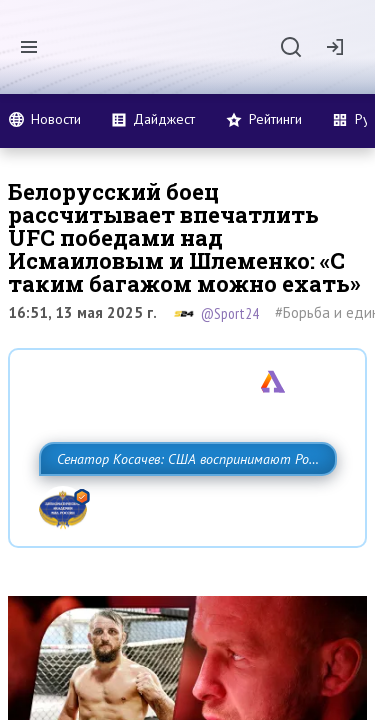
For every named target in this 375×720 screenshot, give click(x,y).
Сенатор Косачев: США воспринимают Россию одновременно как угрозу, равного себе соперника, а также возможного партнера (182, 503)
